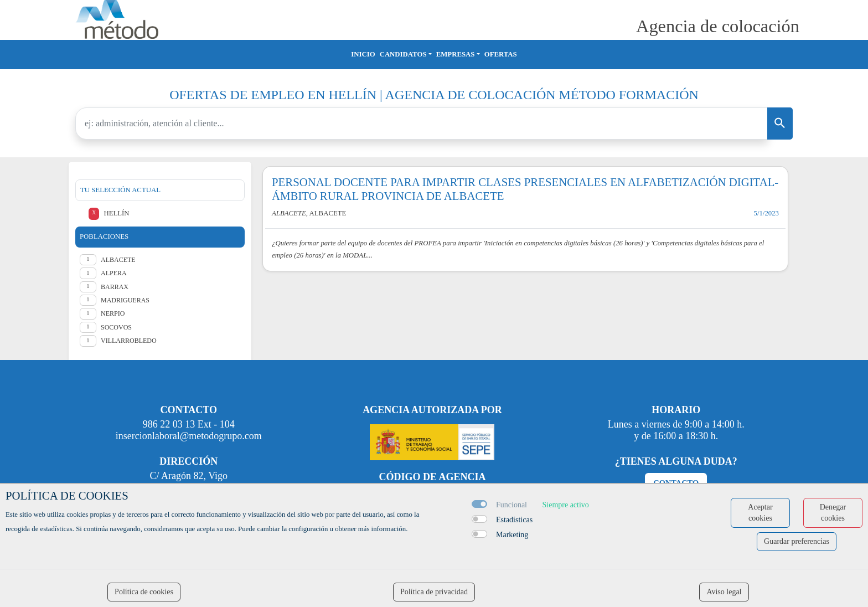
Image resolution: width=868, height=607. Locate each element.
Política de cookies (144, 592)
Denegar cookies (833, 513)
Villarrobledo (129, 341)
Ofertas (501, 54)
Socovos (116, 327)
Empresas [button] (456, 54)
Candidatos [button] (403, 54)
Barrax (115, 287)
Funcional (512, 505)
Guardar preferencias (797, 541)
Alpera (114, 273)
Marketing (512, 535)
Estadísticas (514, 520)
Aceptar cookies (760, 513)
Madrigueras (125, 300)
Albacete (118, 260)
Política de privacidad (434, 592)
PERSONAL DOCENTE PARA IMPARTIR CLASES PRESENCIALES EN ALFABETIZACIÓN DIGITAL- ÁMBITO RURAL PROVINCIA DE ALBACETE (525, 189)
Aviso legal (724, 592)
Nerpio (113, 313)
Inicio (363, 54)
